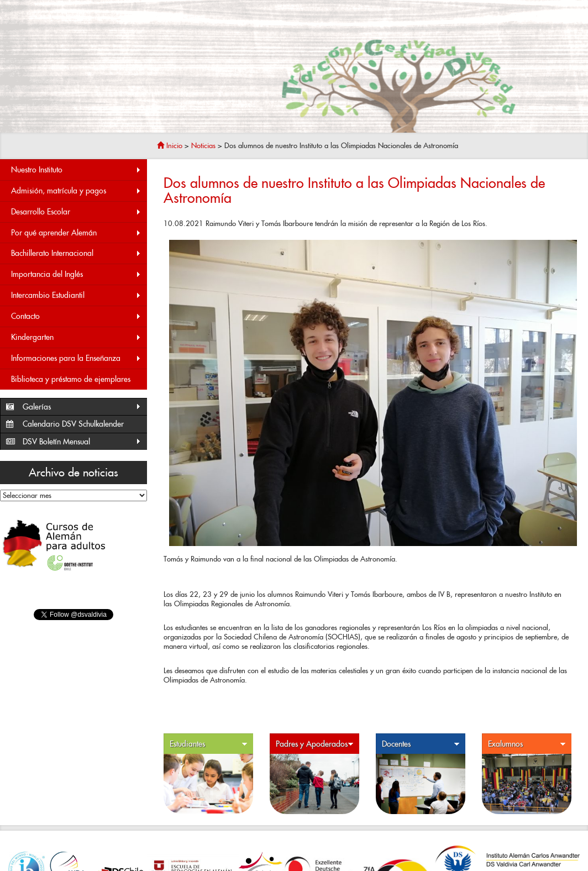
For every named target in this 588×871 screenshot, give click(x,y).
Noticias (203, 146)
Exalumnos (527, 744)
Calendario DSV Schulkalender (73, 424)
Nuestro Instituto (76, 170)
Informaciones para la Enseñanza (76, 358)
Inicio (170, 146)
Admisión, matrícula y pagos (76, 191)
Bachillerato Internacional (76, 253)
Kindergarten (76, 337)
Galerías (82, 407)
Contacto (76, 316)
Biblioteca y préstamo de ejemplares (71, 379)
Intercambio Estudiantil (76, 295)
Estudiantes (209, 744)
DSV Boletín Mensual (82, 442)
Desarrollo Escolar (76, 212)
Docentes (421, 744)
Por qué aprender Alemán (76, 233)
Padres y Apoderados (315, 744)
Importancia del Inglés (76, 274)
